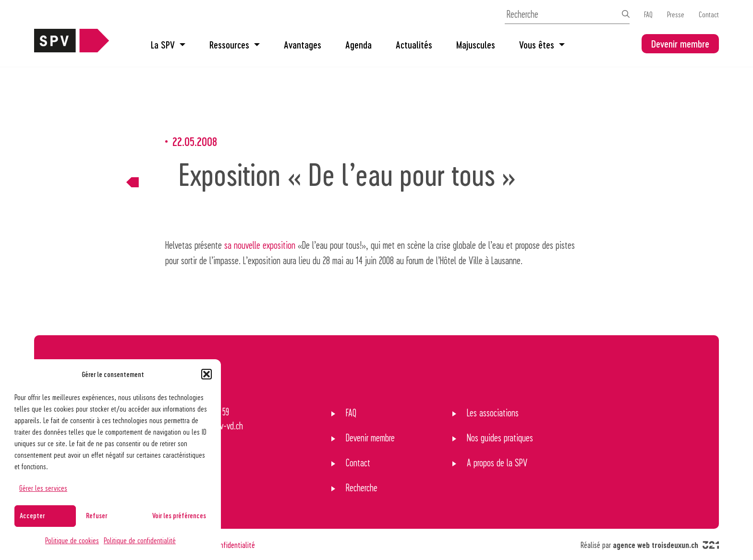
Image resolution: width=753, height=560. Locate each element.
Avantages (303, 45)
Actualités (414, 45)
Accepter (32, 515)
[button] (206, 374)
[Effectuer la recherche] (626, 14)
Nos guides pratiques (500, 438)
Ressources (235, 45)
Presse (676, 14)
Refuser (97, 515)
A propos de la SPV (497, 463)
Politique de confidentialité (140, 540)
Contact (709, 14)
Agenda (358, 45)
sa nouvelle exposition (260, 245)
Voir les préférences (179, 515)
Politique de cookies (72, 540)
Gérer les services (43, 488)
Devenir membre (680, 44)
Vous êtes (542, 45)
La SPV (168, 45)
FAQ (648, 14)
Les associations (493, 413)
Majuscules (476, 45)
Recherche (362, 487)
